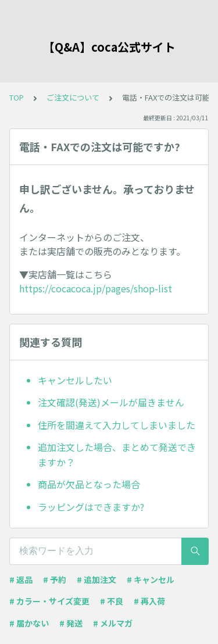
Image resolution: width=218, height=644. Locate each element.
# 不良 (112, 601)
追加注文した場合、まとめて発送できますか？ (117, 455)
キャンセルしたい (75, 380)
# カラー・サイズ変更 (49, 601)
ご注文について (73, 97)
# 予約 (55, 579)
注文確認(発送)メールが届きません (111, 402)
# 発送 (71, 623)
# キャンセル (151, 579)
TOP (17, 97)
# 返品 (21, 579)
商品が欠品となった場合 (89, 484)
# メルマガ (113, 623)
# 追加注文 (97, 579)
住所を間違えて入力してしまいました (117, 425)
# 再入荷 (149, 601)
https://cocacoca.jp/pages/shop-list (96, 288)
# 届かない (29, 623)
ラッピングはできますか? (91, 507)
